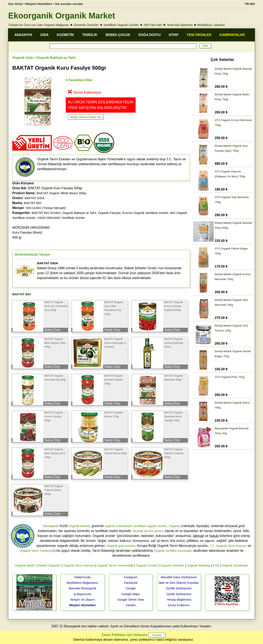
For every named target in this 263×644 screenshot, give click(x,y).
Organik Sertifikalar (235, 565)
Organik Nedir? (25, 565)
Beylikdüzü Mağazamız (82, 583)
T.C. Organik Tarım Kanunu (228, 546)
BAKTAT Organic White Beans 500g (61, 193)
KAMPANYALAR (232, 35)
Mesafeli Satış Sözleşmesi (179, 577)
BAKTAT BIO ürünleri (46, 213)
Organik (174, 526)
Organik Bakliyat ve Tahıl (56, 58)
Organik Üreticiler (172, 565)
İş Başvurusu (82, 594)
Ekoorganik (51, 526)
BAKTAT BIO (33, 203)
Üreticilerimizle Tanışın (32, 254)
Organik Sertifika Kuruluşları (173, 551)
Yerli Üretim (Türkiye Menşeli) (46, 208)
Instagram (131, 577)
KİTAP (174, 35)
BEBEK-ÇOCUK (118, 35)
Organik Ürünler (147, 565)
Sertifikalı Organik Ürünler (121, 25)
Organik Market (79, 526)
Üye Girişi (15, 4)
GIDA (45, 35)
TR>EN (250, 4)
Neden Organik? (50, 565)
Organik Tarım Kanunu (79, 565)
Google (131, 588)
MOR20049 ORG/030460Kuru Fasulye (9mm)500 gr (31, 233)
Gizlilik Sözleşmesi (179, 588)
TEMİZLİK (90, 35)
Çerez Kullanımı (179, 605)
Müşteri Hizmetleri (82, 605)
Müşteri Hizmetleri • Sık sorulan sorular (54, 4)
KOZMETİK (66, 35)
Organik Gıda (23, 58)
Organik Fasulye (109, 213)
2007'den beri (153, 25)
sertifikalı (139, 526)
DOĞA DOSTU (150, 35)
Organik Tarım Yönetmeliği (38, 551)
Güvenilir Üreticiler (86, 25)
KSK (216, 565)
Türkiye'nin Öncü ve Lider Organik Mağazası (39, 25)
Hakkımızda (82, 577)
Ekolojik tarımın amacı (148, 531)
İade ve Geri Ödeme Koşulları (179, 583)
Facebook (131, 583)
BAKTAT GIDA (35, 198)
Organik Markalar (199, 565)
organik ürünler (157, 526)
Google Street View (131, 600)
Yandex (131, 605)
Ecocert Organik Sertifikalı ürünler (145, 213)
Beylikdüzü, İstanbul (211, 25)
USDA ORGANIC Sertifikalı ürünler (61, 218)
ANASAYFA (23, 35)
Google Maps (131, 594)
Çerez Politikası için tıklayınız (125, 635)
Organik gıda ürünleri (121, 546)
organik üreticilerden (119, 526)
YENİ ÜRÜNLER (199, 35)
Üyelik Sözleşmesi (179, 594)
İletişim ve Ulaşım (83, 600)
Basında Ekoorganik (82, 588)
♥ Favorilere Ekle (79, 80)
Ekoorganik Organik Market (62, 16)
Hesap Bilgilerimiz (179, 600)
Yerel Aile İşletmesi (180, 25)
